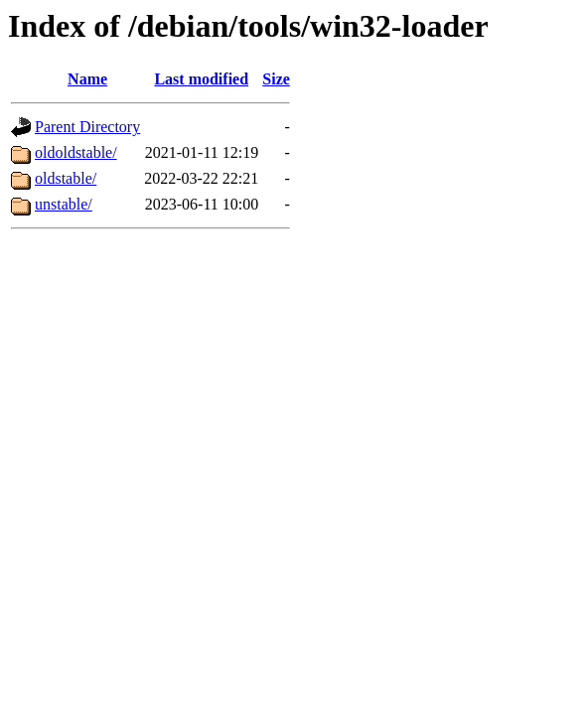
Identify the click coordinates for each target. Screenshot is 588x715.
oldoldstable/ (76, 152)
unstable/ (64, 204)
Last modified (201, 79)
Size (276, 79)
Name (87, 79)
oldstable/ (66, 178)
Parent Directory (87, 127)
